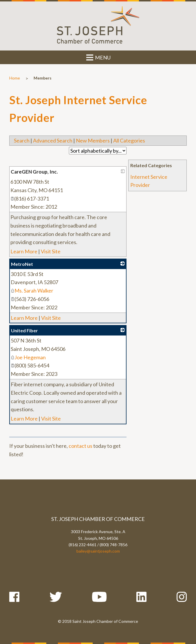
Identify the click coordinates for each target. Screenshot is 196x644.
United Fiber (24, 330)
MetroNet (22, 264)
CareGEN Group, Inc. (34, 172)
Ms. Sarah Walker (32, 291)
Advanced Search (53, 140)
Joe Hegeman (28, 357)
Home (15, 78)
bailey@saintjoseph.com (98, 551)
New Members (93, 140)
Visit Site (51, 251)
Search (22, 140)
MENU (98, 57)
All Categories (129, 140)
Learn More (24, 251)
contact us (80, 446)
